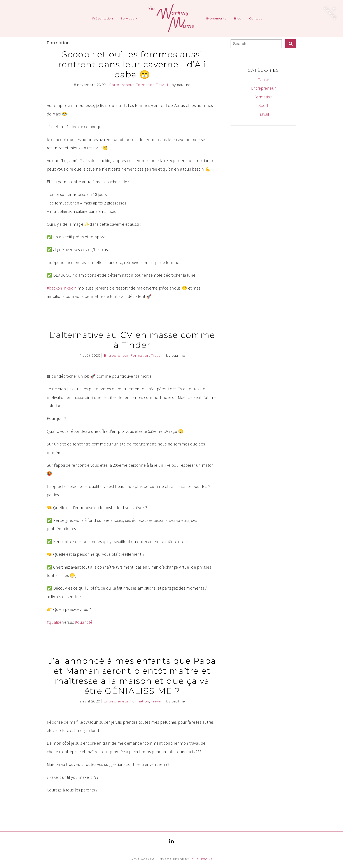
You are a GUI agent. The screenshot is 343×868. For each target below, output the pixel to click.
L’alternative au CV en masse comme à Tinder (132, 340)
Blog (238, 18)
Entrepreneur (122, 85)
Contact (256, 18)
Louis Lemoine (201, 859)
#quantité (84, 622)
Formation (145, 85)
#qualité (54, 622)
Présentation (103, 18)
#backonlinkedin (62, 288)
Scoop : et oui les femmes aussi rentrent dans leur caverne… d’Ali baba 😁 (132, 64)
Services (127, 18)
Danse (263, 80)
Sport (263, 105)
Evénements (216, 18)
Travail (162, 85)
